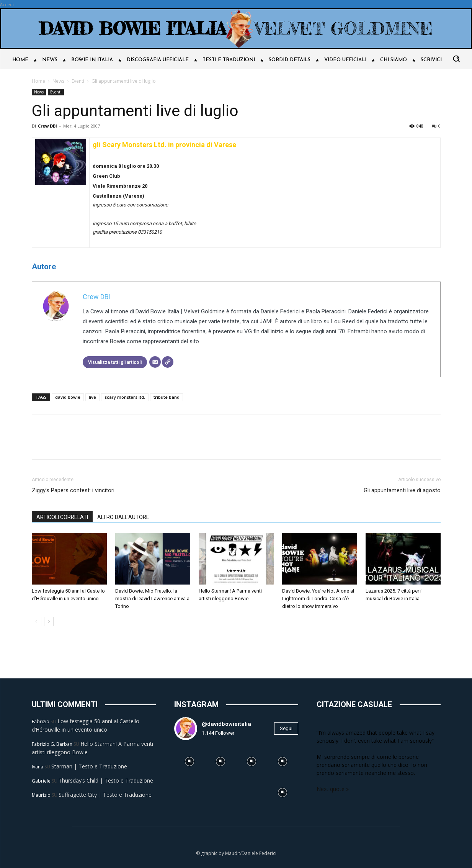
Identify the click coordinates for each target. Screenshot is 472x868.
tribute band (167, 397)
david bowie (68, 397)
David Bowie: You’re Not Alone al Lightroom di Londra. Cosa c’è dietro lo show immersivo (318, 599)
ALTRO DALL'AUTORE (123, 517)
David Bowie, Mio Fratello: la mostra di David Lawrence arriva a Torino (152, 599)
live (92, 397)
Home (38, 81)
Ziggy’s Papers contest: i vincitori (73, 490)
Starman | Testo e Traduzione (89, 766)
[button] (456, 59)
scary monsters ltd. (125, 397)
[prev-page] (37, 622)
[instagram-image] (190, 762)
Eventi (78, 81)
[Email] (155, 362)
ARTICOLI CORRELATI (62, 517)
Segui (286, 728)
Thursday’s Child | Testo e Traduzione (106, 780)
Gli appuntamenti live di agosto (402, 490)
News (58, 81)
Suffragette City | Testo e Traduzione (105, 795)
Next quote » (333, 789)
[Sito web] (168, 362)
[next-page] (49, 622)
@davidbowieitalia (226, 724)
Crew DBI (47, 126)
